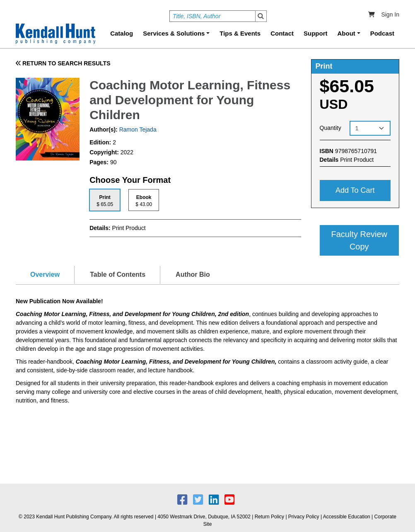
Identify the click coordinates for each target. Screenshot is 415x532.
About (346, 33)
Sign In (390, 14)
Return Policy (269, 517)
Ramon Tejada (137, 129)
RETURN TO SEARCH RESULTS (63, 63)
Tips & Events (240, 33)
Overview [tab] (45, 274)
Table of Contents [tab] (118, 274)
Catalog (122, 33)
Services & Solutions (174, 33)
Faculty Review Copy (359, 240)
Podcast (382, 33)
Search (261, 16)
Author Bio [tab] (193, 274)
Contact (282, 33)
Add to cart (355, 190)
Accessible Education (347, 517)
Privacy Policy (304, 517)
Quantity (331, 128)
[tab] (105, 200)
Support (316, 33)
